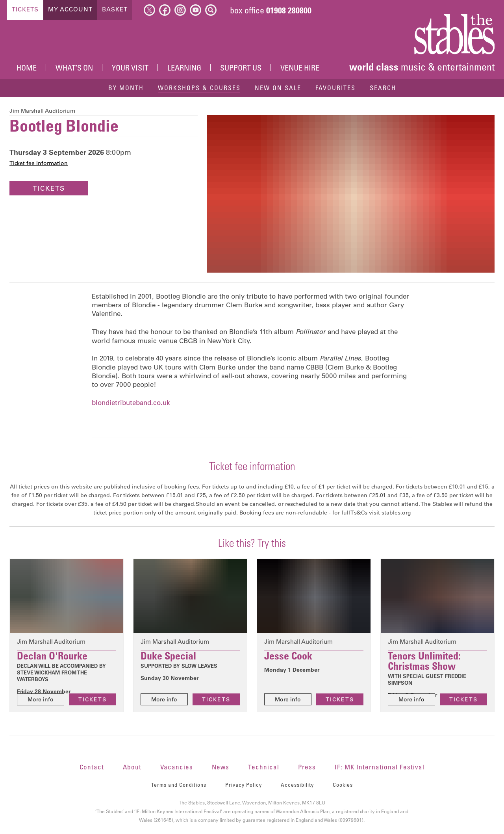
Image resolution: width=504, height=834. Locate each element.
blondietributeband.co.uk (131, 403)
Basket (115, 9)
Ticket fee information (39, 163)
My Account (70, 9)
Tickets (25, 9)
